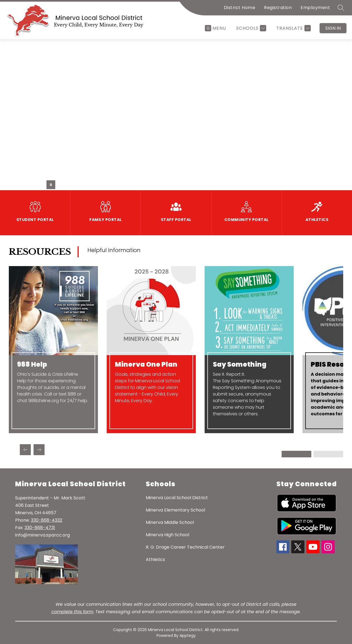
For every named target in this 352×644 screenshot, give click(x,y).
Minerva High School (167, 535)
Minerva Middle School (170, 522)
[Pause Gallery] (51, 185)
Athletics (155, 559)
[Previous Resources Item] (25, 450)
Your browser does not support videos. (176, 115)
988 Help (32, 364)
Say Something (240, 364)
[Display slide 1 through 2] (297, 454)
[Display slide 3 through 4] (328, 454)
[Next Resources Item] (39, 450)
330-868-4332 (46, 520)
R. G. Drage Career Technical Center (185, 547)
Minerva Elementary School (175, 510)
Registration (278, 8)
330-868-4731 (40, 528)
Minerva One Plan (146, 364)
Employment (315, 8)
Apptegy (188, 635)
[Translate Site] (293, 28)
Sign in (333, 28)
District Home (240, 8)
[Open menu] (215, 28)
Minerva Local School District (177, 498)
